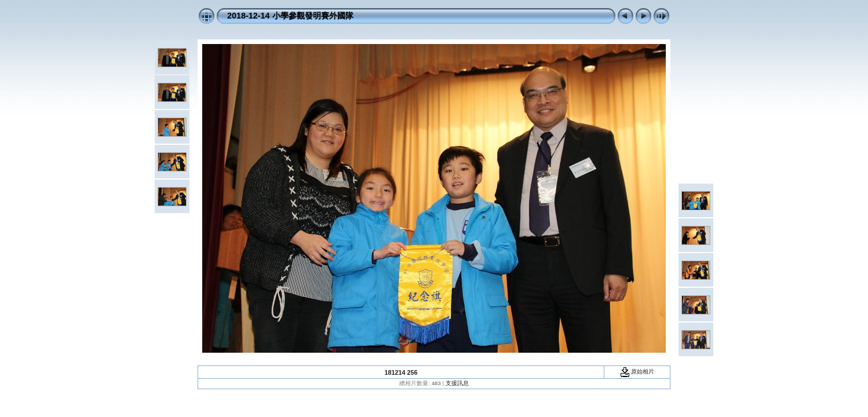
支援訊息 (457, 383)
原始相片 (637, 372)
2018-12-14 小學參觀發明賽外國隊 (290, 16)
